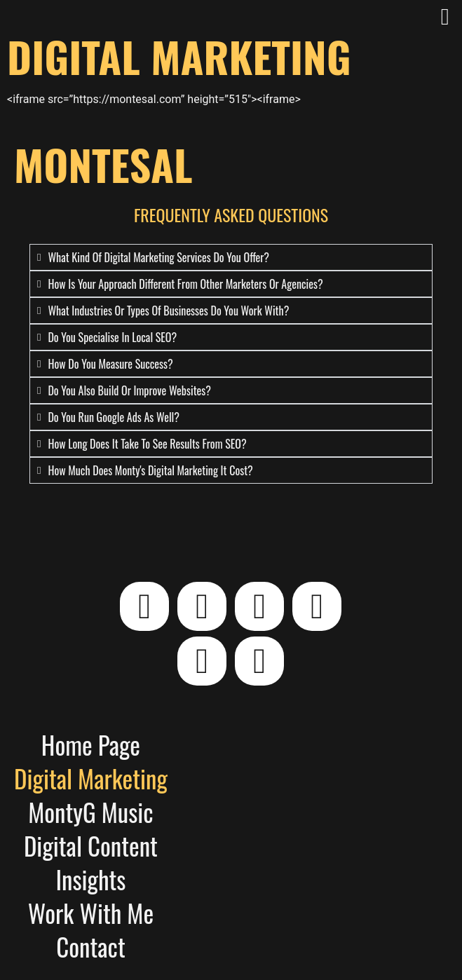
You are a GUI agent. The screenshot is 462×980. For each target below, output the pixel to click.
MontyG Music (91, 812)
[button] (445, 18)
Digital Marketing (91, 778)
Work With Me (91, 913)
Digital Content (91, 845)
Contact (91, 946)
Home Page (91, 744)
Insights (90, 879)
